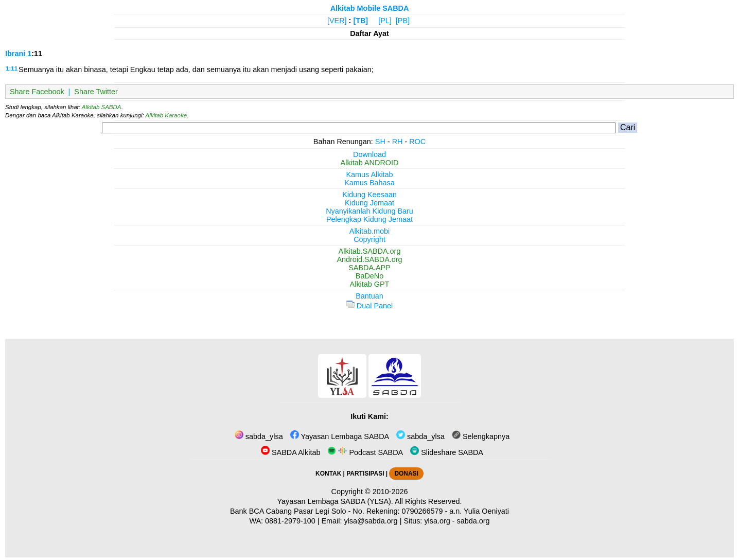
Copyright (369, 239)
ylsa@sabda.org (371, 521)
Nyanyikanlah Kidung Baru (369, 211)
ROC (417, 142)
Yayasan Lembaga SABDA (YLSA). (335, 501)
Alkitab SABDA (102, 107)
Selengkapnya (481, 436)
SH (380, 142)
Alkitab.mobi (369, 231)
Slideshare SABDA (447, 452)
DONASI (406, 474)
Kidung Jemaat (369, 203)
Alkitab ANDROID (370, 163)
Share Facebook (37, 92)
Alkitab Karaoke (166, 115)
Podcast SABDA (365, 452)
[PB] (403, 21)
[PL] (385, 21)
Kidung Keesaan (369, 195)
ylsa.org (437, 521)
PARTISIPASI (365, 474)
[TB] (360, 21)
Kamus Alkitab (369, 174)
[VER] (337, 21)
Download (369, 154)
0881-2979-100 (290, 521)
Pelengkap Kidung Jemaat (369, 219)
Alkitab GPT (370, 284)
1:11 (12, 68)
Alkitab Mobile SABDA (370, 8)
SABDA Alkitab (291, 452)
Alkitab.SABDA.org (370, 251)
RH (398, 142)
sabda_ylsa (259, 436)
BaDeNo (369, 276)
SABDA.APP (369, 268)
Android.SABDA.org (369, 259)
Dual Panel (369, 306)
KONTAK (328, 474)
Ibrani (15, 54)
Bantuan (369, 296)
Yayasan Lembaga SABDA (340, 436)
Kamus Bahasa (369, 183)
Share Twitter (96, 92)
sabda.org (473, 521)
